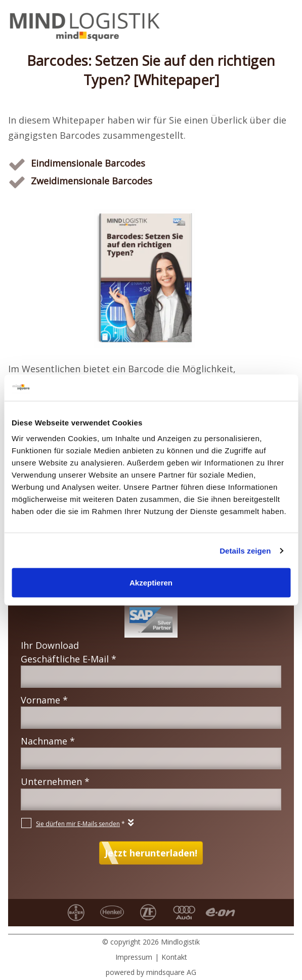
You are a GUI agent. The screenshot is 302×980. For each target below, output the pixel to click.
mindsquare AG (171, 972)
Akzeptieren (151, 583)
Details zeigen (245, 550)
